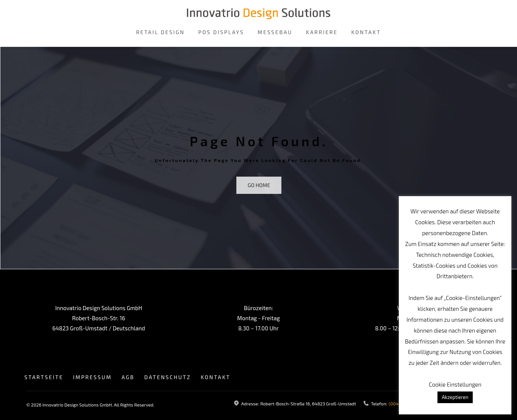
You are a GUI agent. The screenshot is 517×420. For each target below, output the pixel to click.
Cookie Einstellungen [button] (455, 384)
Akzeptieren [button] (455, 397)
